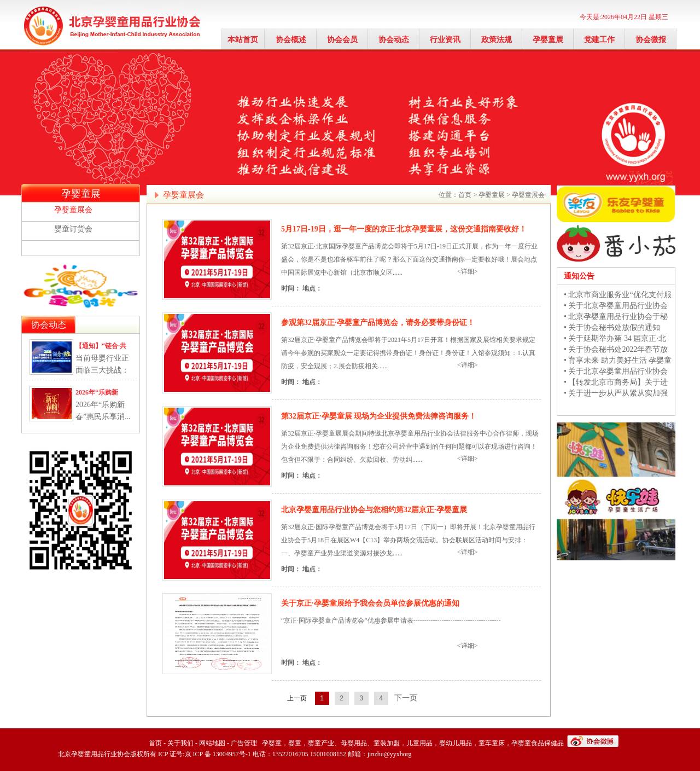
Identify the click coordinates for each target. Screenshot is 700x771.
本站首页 (243, 40)
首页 (465, 195)
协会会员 (342, 40)
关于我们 (180, 743)
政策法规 (497, 40)
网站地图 (212, 743)
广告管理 (244, 743)
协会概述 (291, 40)
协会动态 (394, 40)
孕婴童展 (548, 40)
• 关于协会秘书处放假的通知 (612, 327)
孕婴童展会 (73, 210)
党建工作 (599, 40)
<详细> (468, 271)
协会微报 (651, 40)
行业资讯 (445, 40)
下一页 (406, 698)
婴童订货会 (73, 229)
